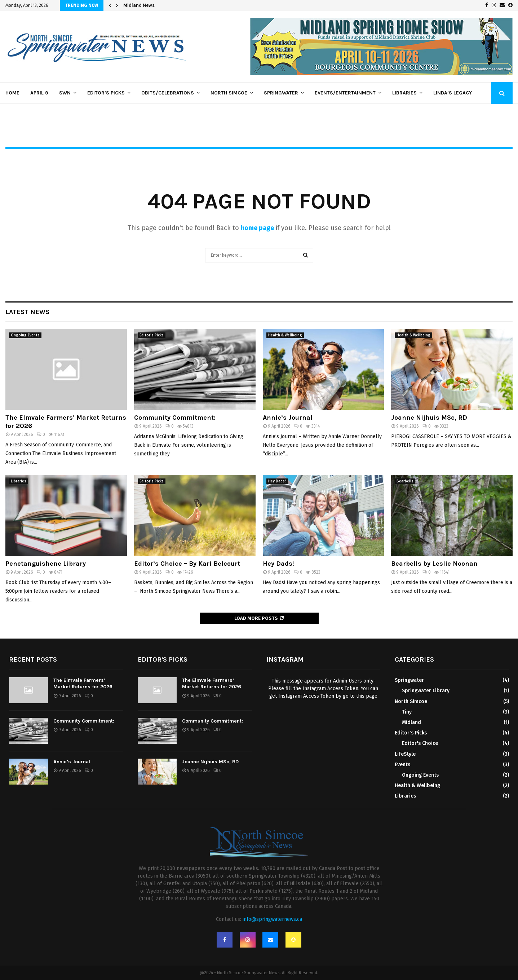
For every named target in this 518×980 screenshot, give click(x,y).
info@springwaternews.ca (272, 919)
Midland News (139, 5)
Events (402, 765)
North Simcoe (229, 93)
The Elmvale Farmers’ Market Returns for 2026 (83, 683)
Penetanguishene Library (46, 564)
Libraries (404, 93)
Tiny (407, 712)
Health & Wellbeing (285, 335)
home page (257, 228)
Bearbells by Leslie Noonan (434, 564)
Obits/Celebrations (168, 93)
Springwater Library (426, 691)
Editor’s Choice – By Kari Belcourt (187, 564)
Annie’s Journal (288, 418)
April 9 (39, 93)
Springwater (281, 93)
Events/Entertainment (345, 93)
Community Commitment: (175, 418)
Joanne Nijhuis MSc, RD (429, 418)
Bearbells (405, 481)
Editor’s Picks (106, 93)
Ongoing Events (25, 335)
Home (12, 93)
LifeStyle (405, 754)
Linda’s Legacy (453, 93)
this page (367, 696)
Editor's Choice (420, 743)
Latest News (27, 312)
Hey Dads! (277, 481)
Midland (411, 722)
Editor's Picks (152, 335)
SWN (65, 93)
